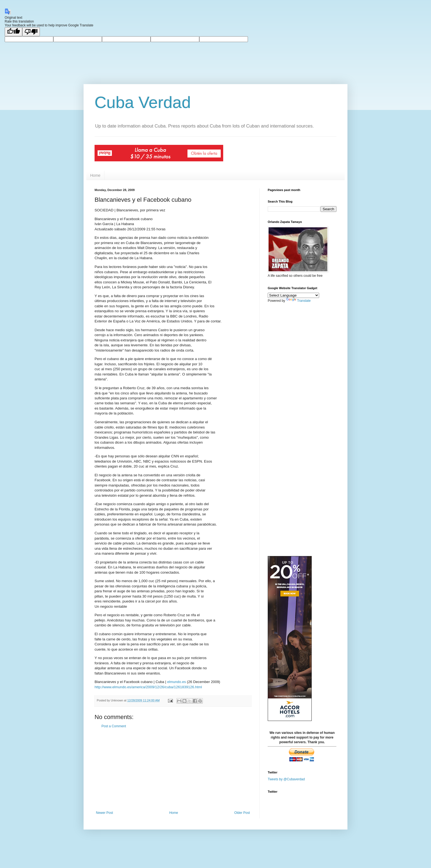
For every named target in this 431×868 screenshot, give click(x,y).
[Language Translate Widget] (293, 295)
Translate (299, 301)
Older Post (242, 813)
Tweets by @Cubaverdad (286, 779)
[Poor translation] (31, 32)
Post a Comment (114, 726)
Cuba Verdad (143, 102)
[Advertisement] (173, 770)
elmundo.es (176, 682)
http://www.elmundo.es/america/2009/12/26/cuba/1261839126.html (148, 687)
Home (95, 175)
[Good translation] (13, 32)
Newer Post (104, 813)
